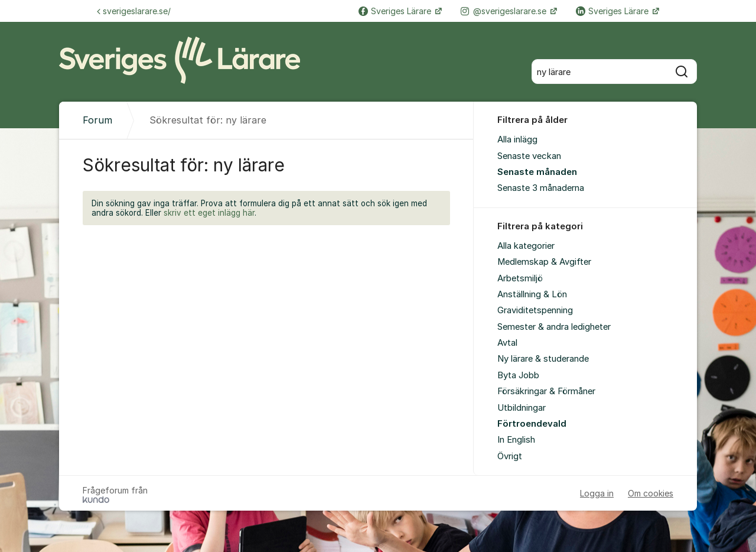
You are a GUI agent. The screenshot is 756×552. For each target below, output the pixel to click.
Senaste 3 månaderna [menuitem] (541, 188)
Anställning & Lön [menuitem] (532, 294)
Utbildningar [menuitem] (522, 408)
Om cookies (651, 493)
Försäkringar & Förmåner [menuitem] (546, 391)
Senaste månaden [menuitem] (537, 172)
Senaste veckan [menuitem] (529, 156)
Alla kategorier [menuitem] (526, 246)
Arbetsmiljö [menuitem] (520, 278)
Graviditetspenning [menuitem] (535, 310)
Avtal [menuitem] (507, 343)
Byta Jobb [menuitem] (518, 375)
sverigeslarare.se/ (134, 11)
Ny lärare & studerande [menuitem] (543, 359)
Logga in (597, 493)
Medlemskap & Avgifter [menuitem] (544, 262)
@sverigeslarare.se (505, 11)
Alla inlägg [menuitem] (517, 139)
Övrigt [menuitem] (510, 456)
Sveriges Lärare (396, 11)
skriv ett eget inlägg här (209, 213)
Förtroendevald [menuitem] (532, 424)
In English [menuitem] (516, 440)
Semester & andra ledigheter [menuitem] (554, 327)
